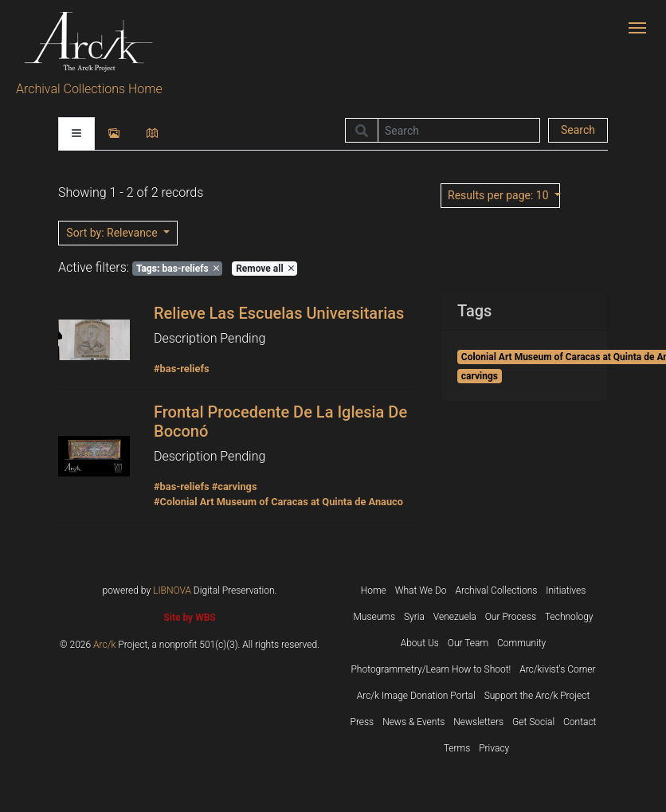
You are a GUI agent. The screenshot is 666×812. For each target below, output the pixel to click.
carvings (480, 376)
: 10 (499, 195)
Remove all (264, 269)
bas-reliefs (178, 269)
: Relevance (113, 233)
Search (578, 130)
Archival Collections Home (89, 89)
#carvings (235, 486)
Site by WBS (189, 618)
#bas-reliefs (182, 369)
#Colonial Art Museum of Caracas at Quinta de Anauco (278, 502)
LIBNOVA (172, 590)
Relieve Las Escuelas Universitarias (279, 313)
